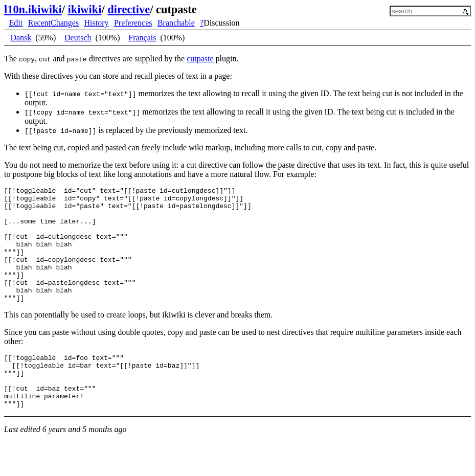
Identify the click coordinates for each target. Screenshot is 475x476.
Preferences (133, 23)
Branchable (176, 23)
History (97, 23)
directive (129, 9)
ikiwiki (84, 9)
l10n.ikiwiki (33, 9)
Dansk (21, 38)
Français (142, 38)
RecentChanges (54, 23)
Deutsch (78, 38)
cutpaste (200, 59)
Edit (16, 23)
